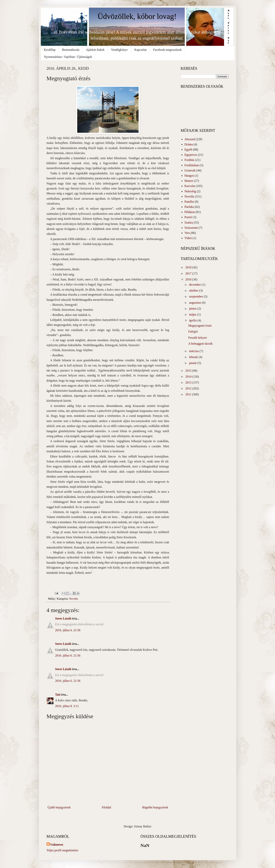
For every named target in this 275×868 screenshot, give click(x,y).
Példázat (190, 212)
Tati (58, 695)
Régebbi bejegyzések (155, 807)
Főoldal (106, 807)
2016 (189, 279)
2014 (189, 377)
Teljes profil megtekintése (62, 850)
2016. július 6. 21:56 (68, 630)
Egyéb (188, 150)
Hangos (189, 176)
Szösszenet (191, 228)
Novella (74, 599)
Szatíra (189, 223)
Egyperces (191, 155)
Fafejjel (193, 332)
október (194, 291)
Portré (188, 217)
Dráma (189, 144)
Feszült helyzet (197, 338)
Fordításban (192, 165)
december (195, 285)
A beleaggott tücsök (200, 344)
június (193, 309)
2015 (189, 371)
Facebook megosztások (167, 50)
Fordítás (190, 160)
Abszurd (190, 139)
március (194, 351)
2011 (189, 394)
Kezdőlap (50, 50)
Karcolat (190, 186)
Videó (188, 238)
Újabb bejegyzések (59, 807)
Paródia (189, 207)
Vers (187, 233)
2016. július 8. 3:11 (67, 706)
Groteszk (190, 170)
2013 (189, 382)
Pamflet (189, 202)
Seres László (63, 618)
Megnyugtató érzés (200, 326)
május (193, 314)
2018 (189, 267)
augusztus (195, 303)
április (193, 320)
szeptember (196, 296)
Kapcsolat (140, 50)
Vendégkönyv (119, 50)
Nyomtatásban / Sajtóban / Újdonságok (68, 57)
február (194, 357)
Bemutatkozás (71, 50)
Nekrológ (190, 191)
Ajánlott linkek (95, 50)
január (193, 363)
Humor (189, 181)
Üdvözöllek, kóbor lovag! (137, 16)
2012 (189, 388)
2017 (189, 273)
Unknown (57, 845)
